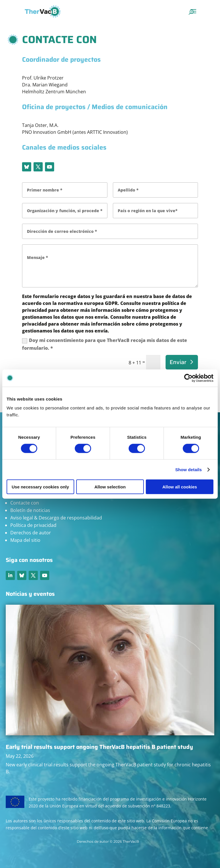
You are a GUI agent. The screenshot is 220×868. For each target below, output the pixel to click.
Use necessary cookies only (40, 487)
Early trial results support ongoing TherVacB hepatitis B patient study (99, 747)
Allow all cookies (180, 487)
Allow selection (110, 487)
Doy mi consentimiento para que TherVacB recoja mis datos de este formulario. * (105, 344)
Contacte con (25, 503)
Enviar (178, 362)
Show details (189, 469)
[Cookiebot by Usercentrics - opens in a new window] (188, 378)
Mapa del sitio (25, 540)
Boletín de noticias (30, 510)
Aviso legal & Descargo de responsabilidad (56, 518)
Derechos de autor (31, 533)
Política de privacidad (33, 525)
